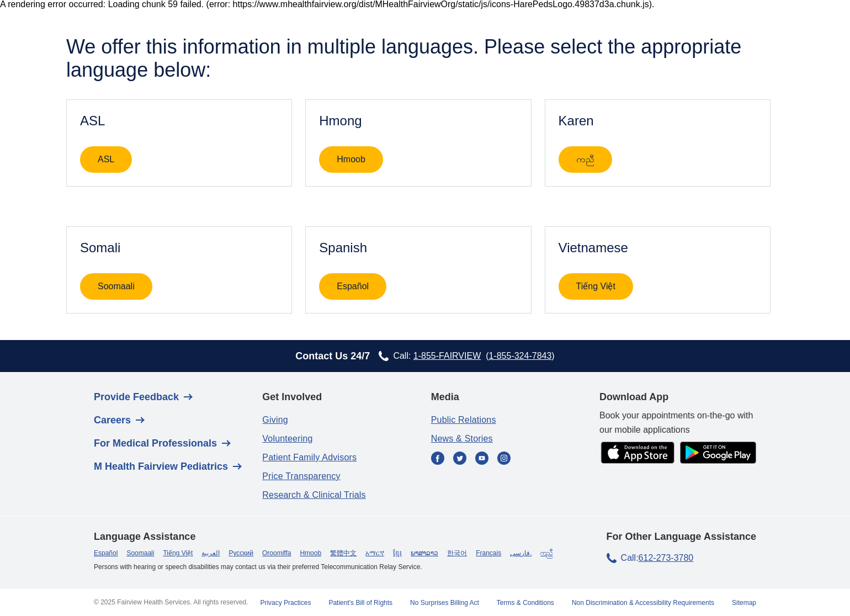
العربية (211, 553)
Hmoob (351, 159)
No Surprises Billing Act (445, 603)
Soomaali (116, 286)
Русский (241, 553)
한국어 (457, 553)
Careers (112, 420)
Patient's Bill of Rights (360, 603)
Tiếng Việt (596, 286)
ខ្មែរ (397, 553)
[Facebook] (438, 459)
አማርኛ (375, 553)
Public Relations (464, 420)
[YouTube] (482, 459)
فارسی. (521, 553)
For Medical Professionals (155, 443)
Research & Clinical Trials (314, 495)
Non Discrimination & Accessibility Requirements (643, 603)
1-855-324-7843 (520, 356)
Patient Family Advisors (309, 457)
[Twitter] (460, 459)
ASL (106, 159)
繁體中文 (343, 553)
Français (488, 553)
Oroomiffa (277, 553)
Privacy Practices (285, 603)
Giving (275, 420)
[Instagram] (504, 459)
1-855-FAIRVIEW (447, 356)
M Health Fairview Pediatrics (161, 466)
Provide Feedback (136, 397)
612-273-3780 (666, 558)
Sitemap (744, 603)
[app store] (637, 453)
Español (353, 286)
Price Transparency (301, 476)
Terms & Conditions (525, 603)
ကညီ (585, 159)
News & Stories (462, 439)
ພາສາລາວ (424, 553)
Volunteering (287, 439)
